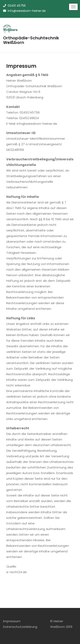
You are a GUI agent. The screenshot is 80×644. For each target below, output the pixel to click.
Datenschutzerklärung (20, 627)
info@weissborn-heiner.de (24, 11)
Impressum (12, 621)
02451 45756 (14, 6)
